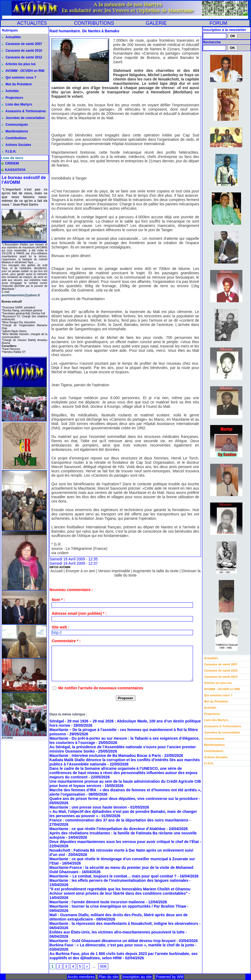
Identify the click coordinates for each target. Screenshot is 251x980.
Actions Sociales (17, 145)
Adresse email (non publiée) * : (79, 613)
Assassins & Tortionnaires (24, 111)
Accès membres (81, 977)
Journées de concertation (23, 118)
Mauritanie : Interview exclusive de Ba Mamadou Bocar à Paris (105, 756)
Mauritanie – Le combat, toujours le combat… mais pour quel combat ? (113, 876)
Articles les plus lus (19, 64)
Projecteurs (12, 98)
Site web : (60, 627)
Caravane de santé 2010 (22, 51)
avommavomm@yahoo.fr (21, 295)
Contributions (14, 138)
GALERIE (156, 23)
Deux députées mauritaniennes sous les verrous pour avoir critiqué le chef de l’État (124, 842)
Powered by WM (170, 977)
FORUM (218, 23)
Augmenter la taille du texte (156, 571)
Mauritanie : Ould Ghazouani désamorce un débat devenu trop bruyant (112, 941)
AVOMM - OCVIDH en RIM (23, 71)
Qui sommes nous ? (19, 78)
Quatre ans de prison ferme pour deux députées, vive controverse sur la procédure (124, 799)
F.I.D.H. (9, 152)
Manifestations (15, 131)
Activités (10, 91)
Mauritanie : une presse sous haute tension (88, 807)
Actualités (11, 37)
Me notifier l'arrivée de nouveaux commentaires (101, 688)
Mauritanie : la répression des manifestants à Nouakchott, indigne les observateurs (124, 923)
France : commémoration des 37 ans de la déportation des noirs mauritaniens (119, 820)
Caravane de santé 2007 (22, 44)
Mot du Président (17, 84)
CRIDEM (12, 163)
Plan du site (108, 977)
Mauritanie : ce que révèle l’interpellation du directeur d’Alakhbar (107, 829)
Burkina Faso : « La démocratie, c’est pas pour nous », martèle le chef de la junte (122, 945)
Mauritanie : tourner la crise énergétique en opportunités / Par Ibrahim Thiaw (118, 906)
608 (103, 966)
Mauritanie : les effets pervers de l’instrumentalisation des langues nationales (119, 880)
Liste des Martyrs (17, 104)
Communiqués (15, 125)
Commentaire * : (66, 641)
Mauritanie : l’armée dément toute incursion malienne (97, 902)
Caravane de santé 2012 (22, 57)
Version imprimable (114, 571)
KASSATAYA (15, 170)
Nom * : (58, 600)
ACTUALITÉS (32, 23)
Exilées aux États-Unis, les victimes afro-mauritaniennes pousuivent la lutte (117, 932)
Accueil (57, 571)
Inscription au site (137, 977)
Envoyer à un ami (80, 571)
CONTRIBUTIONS (94, 23)
